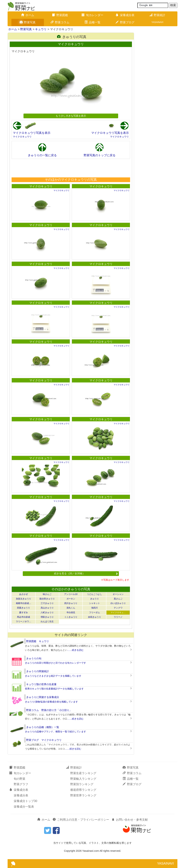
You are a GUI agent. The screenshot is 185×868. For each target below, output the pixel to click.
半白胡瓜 (71, 612)
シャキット (94, 603)
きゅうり (94, 599)
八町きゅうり (47, 612)
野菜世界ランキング (83, 795)
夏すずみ (23, 612)
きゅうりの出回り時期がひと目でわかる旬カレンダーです (55, 663)
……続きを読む (75, 650)
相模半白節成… (23, 603)
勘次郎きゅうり (47, 599)
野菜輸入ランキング (83, 779)
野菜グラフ (21, 784)
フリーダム (94, 612)
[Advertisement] (71, 168)
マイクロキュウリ (22, 137)
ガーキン (71, 599)
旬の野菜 (20, 779)
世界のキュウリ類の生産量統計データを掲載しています (54, 689)
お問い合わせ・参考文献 (130, 820)
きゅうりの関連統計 (38, 671)
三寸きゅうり (47, 603)
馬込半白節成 (23, 617)
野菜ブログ (125, 22)
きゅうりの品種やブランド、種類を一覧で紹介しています (55, 732)
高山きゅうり (47, 608)
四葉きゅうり (23, 608)
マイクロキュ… (118, 612)
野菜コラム (60, 22)
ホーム (28, 15)
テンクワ (118, 608)
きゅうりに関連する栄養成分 (43, 697)
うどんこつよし (94, 594)
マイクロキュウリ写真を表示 (32, 133)
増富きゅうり (47, 617)
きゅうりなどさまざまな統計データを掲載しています (53, 676)
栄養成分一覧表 (24, 807)
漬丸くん (71, 608)
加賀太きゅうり (23, 599)
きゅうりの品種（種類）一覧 (43, 727)
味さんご (47, 594)
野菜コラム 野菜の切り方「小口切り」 (49, 710)
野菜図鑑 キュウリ (38, 641)
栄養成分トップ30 (25, 801)
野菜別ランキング (82, 784)
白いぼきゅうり (118, 603)
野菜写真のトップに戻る (100, 155)
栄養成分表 (125, 15)
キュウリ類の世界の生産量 (41, 684)
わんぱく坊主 (47, 622)
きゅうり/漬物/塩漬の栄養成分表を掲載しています (51, 702)
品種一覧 (92, 22)
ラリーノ (118, 617)
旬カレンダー (92, 15)
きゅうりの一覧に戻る (42, 155)
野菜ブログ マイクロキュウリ (44, 740)
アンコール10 (71, 594)
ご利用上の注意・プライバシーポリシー (81, 820)
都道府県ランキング (83, 790)
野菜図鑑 (60, 15)
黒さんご (118, 599)
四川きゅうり (71, 603)
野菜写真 (28, 22)
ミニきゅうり (71, 617)
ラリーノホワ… (23, 622)
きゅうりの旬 (34, 658)
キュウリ (41, 29)
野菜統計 (157, 15)
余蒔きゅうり (94, 617)
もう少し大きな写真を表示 (71, 116)
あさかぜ (23, 594)
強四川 (94, 608)
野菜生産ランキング (83, 773)
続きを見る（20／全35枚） (86, 573)
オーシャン (118, 594)
